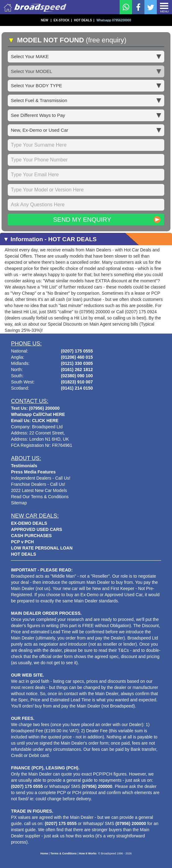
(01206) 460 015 (77, 357)
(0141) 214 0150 (77, 388)
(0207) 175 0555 (77, 351)
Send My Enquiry (82, 220)
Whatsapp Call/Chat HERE (38, 414)
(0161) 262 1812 (77, 370)
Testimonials (24, 466)
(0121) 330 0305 (77, 363)
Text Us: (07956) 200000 (35, 408)
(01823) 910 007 (77, 382)
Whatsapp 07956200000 (114, 20)
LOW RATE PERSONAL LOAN (42, 548)
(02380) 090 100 (77, 376)
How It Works (88, 853)
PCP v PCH (22, 542)
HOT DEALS (84, 20)
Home (44, 853)
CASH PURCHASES (31, 536)
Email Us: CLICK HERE (35, 421)
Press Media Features (33, 472)
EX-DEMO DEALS (29, 523)
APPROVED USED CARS (36, 529)
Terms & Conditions (64, 853)
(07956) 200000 (97, 786)
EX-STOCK (63, 20)
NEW (46, 20)
